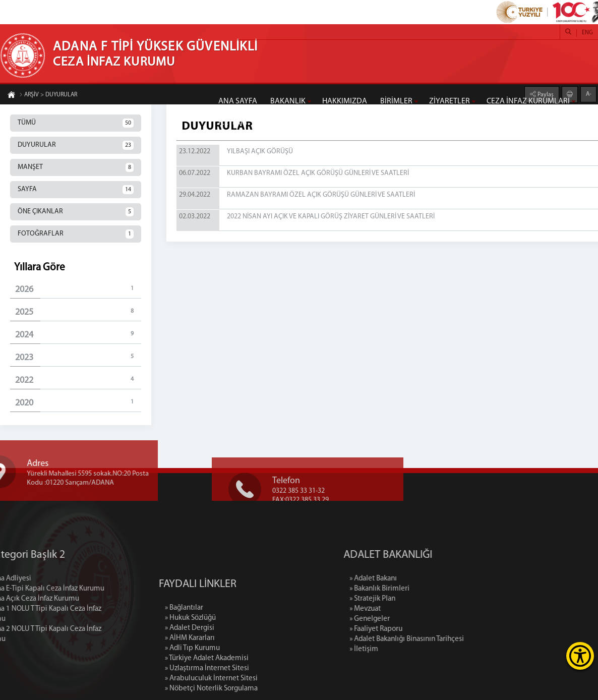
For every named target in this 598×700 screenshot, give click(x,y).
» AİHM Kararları (190, 671)
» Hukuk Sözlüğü (190, 651)
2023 (78, 357)
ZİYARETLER (450, 101)
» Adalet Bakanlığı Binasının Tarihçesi (441, 639)
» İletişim (399, 649)
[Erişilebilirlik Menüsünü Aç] (580, 656)
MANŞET (76, 167)
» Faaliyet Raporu (411, 629)
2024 (78, 335)
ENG (587, 33)
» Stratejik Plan (407, 599)
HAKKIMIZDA (345, 101)
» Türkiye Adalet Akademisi (207, 691)
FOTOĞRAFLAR (76, 234)
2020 (78, 403)
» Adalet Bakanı (408, 579)
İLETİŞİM (233, 123)
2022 (78, 380)
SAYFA (76, 190)
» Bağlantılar (184, 641)
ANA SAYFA (238, 101)
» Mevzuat (400, 609)
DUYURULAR (76, 145)
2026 (78, 289)
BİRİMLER (396, 101)
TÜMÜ (76, 123)
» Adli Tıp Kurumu (192, 681)
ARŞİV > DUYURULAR (48, 95)
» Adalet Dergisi (190, 661)
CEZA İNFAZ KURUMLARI (528, 101)
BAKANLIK (288, 101)
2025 (78, 312)
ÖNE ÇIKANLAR (76, 212)
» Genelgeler (404, 619)
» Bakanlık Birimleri (414, 589)
